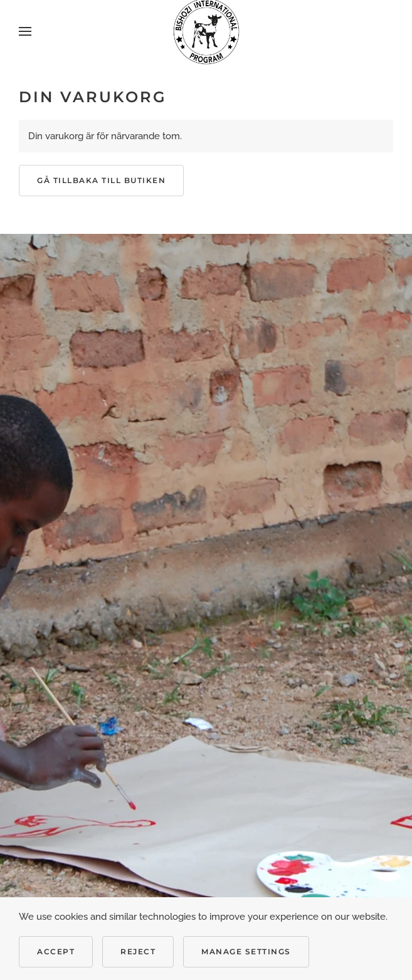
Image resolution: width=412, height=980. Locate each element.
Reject (138, 951)
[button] (25, 31)
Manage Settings (246, 951)
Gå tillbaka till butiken (101, 180)
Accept (56, 951)
